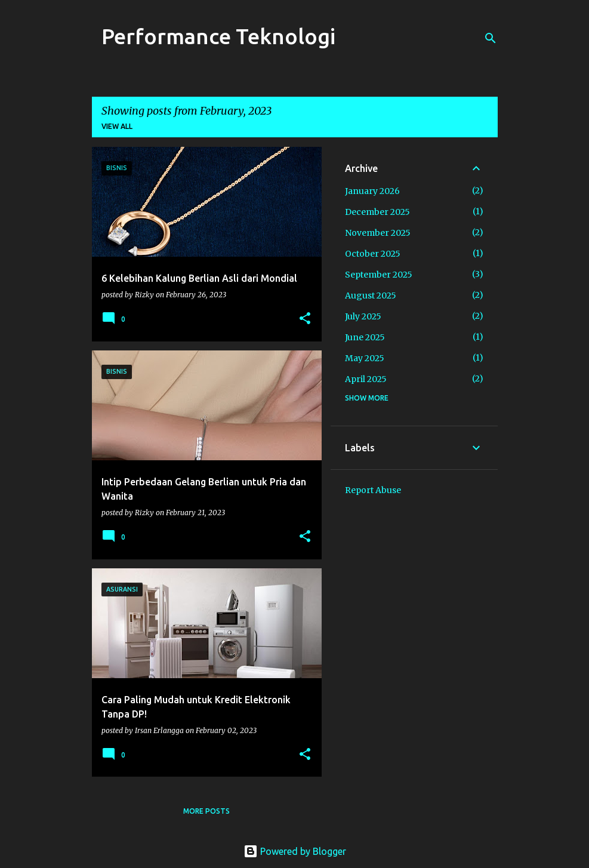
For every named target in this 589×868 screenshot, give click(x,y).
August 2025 (371, 296)
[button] (305, 319)
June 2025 (365, 337)
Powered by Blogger (295, 851)
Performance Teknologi (218, 36)
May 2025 (365, 358)
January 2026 (372, 191)
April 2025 (366, 379)
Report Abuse (373, 490)
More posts (206, 811)
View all (117, 126)
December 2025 (377, 212)
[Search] (491, 38)
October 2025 (373, 254)
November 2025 (378, 233)
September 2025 (379, 275)
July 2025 (363, 316)
